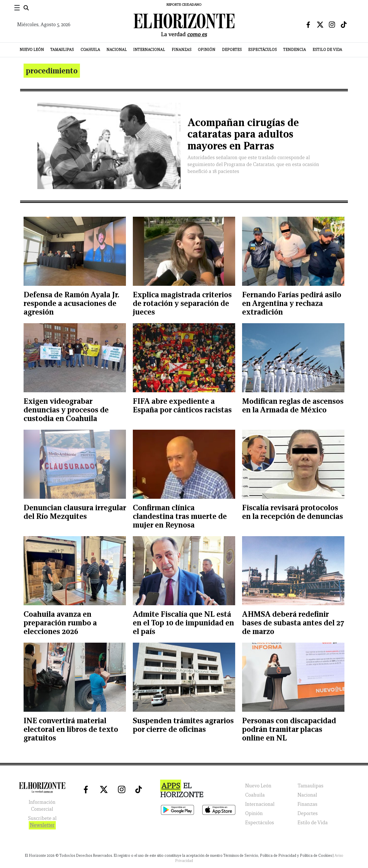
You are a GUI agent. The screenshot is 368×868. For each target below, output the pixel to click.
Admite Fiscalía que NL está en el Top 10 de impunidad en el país (183, 623)
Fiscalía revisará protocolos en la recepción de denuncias (293, 512)
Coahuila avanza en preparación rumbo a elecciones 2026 (60, 623)
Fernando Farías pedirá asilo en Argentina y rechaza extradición (292, 303)
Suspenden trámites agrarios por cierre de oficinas (183, 725)
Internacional (149, 50)
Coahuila (90, 50)
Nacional (117, 50)
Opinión (207, 50)
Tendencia (295, 50)
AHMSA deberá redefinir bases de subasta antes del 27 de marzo (293, 623)
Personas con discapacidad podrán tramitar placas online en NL (289, 729)
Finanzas (182, 50)
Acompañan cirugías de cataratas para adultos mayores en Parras (243, 134)
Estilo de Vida (327, 50)
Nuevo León (32, 50)
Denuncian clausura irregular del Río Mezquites (75, 512)
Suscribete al (42, 822)
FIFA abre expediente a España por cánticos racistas (182, 405)
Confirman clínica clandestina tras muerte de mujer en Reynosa (180, 516)
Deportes (232, 50)
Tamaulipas (62, 50)
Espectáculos (262, 50)
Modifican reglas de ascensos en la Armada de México (293, 405)
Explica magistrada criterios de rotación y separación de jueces (182, 303)
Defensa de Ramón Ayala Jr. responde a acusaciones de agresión (71, 303)
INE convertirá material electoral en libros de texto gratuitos (71, 729)
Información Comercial (42, 806)
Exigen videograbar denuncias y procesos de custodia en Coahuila (66, 410)
